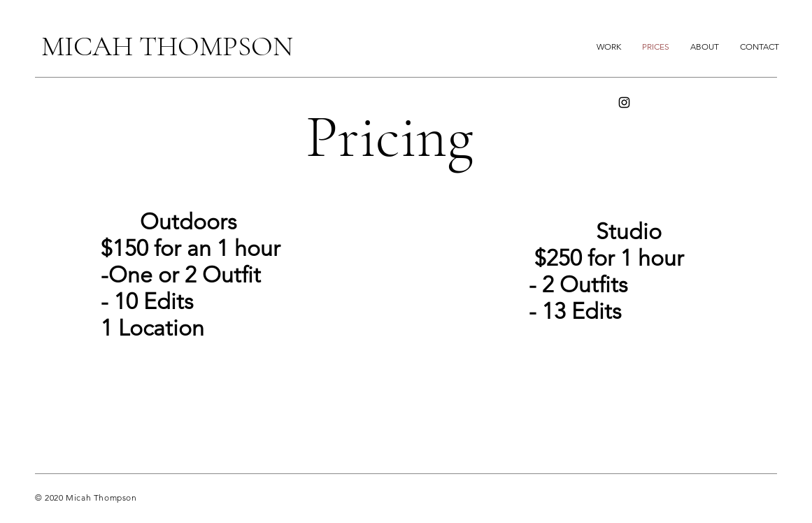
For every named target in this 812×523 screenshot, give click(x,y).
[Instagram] (624, 102)
